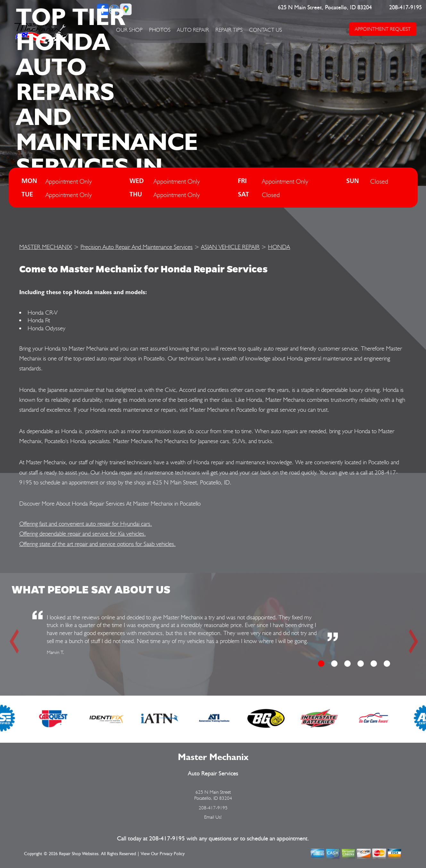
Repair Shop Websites (79, 854)
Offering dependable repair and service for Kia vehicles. (83, 533)
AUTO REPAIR (193, 30)
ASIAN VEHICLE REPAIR (230, 247)
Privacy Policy (172, 854)
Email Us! (213, 817)
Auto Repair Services (213, 774)
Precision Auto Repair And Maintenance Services (137, 247)
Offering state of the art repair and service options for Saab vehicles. (97, 544)
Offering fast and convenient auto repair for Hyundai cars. (86, 524)
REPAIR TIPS (229, 30)
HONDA (279, 247)
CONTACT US (266, 30)
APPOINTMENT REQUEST (383, 29)
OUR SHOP (129, 30)
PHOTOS (160, 30)
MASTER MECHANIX (46, 247)
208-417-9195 (405, 8)
